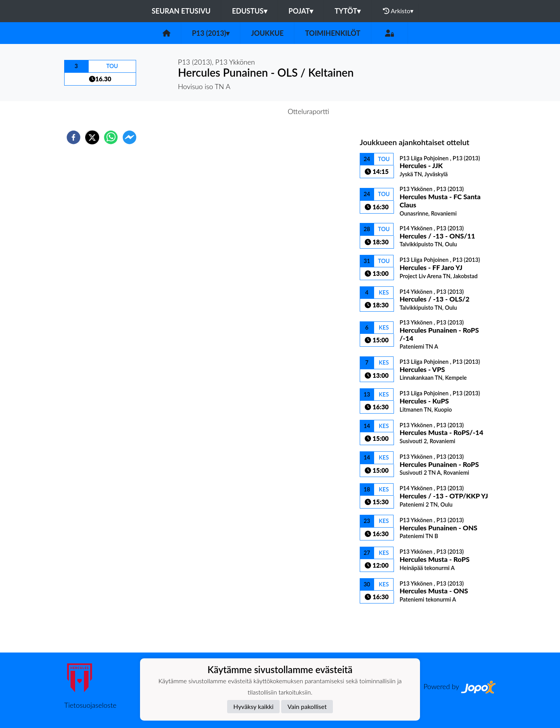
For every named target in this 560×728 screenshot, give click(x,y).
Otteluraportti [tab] (309, 111)
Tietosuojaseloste (90, 705)
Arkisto (398, 11)
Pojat (301, 11)
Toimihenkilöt (332, 33)
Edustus (249, 11)
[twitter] (92, 137)
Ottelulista (385, 626)
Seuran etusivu (181, 11)
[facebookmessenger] (129, 137)
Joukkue (267, 33)
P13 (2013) (211, 33)
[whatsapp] (111, 137)
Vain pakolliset (307, 706)
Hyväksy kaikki (253, 706)
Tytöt (347, 11)
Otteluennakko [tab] (253, 111)
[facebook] (73, 137)
